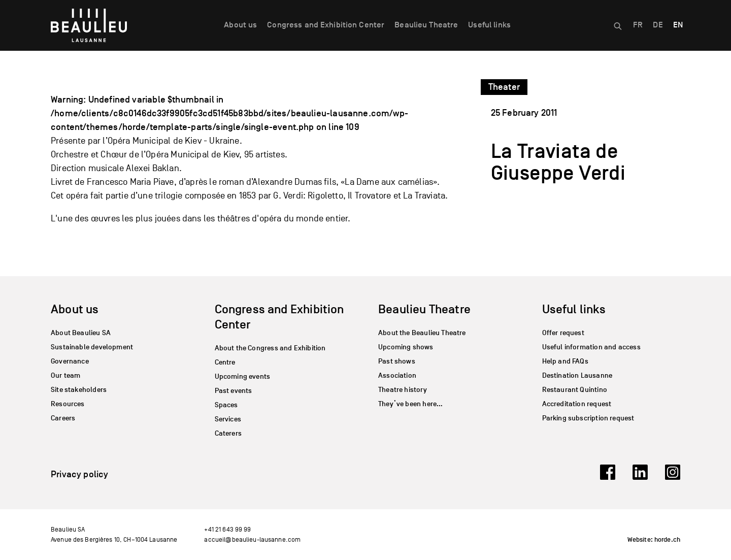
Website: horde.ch (654, 540)
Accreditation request (577, 404)
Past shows (397, 361)
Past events (234, 391)
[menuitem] (638, 25)
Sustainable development (92, 347)
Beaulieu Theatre (426, 25)
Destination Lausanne (577, 375)
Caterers (228, 433)
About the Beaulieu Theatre (422, 333)
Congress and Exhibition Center (326, 25)
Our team (65, 375)
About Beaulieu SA (81, 333)
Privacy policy (80, 474)
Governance (70, 361)
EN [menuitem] (678, 25)
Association (397, 375)
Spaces (226, 405)
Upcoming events (243, 376)
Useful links (489, 25)
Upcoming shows (406, 347)
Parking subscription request (588, 418)
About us (240, 25)
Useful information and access (591, 347)
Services (228, 419)
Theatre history (403, 390)
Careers (63, 418)
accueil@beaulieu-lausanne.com (252, 539)
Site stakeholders (79, 390)
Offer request (563, 333)
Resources (68, 404)
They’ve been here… (410, 404)
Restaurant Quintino (575, 390)
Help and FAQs (565, 361)
